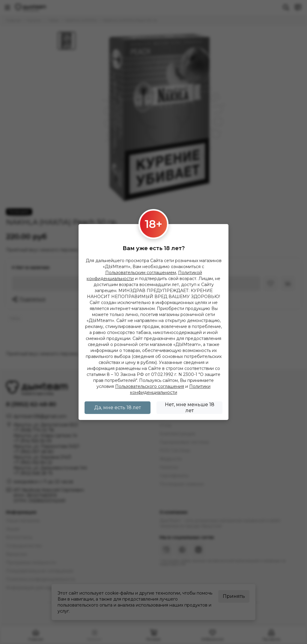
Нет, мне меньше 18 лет (190, 408)
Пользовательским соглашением (141, 273)
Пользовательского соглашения (150, 386)
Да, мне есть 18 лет (118, 408)
